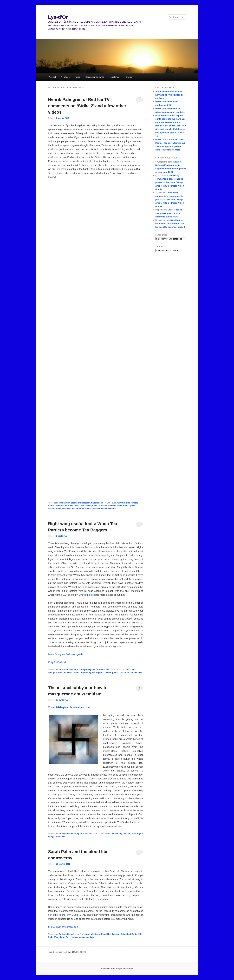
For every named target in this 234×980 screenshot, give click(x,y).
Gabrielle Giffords (129, 934)
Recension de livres (95, 77)
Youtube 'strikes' (84, 509)
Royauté (129, 77)
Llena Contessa (100, 506)
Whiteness (61, 509)
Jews (134, 834)
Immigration (64, 503)
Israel (108, 834)
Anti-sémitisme (66, 834)
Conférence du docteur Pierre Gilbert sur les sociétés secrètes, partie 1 (170, 224)
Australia (121, 503)
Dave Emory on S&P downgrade (66, 654)
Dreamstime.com (80, 707)
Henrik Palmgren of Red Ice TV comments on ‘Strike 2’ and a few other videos (87, 106)
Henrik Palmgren (56, 506)
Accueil (52, 77)
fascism (116, 934)
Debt (133, 670)
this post (91, 595)
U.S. (116, 673)
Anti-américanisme (68, 670)
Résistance (114, 77)
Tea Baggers (98, 673)
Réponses (60, 836)
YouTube (71, 509)
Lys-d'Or (58, 17)
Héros (78, 77)
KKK (140, 934)
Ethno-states (132, 503)
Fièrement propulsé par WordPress (117, 969)
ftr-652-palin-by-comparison (63, 927)
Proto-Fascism (103, 670)
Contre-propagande (86, 670)
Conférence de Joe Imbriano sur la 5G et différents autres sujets (169, 213)
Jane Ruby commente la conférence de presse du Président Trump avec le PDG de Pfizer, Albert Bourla (170, 182)
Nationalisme (97, 503)
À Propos (65, 77)
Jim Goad (74, 506)
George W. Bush (56, 673)
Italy (67, 506)
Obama (76, 673)
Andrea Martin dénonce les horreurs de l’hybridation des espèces (170, 95)
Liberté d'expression (81, 503)
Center (127, 670)
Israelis (127, 834)
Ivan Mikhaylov (59, 707)
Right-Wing (122, 506)
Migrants (112, 506)
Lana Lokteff (85, 506)
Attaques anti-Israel (83, 834)
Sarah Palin (65, 937)
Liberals (68, 673)
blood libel (106, 934)
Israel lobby (117, 834)
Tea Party (109, 673)
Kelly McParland (57, 662)
